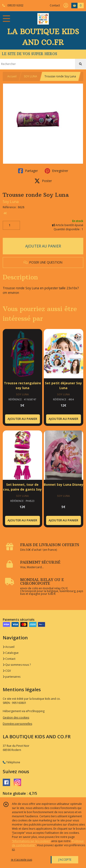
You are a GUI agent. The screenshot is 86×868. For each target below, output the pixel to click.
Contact (55, 5)
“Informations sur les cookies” (31, 841)
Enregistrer (56, 171)
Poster (43, 181)
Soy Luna (11, 202)
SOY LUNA (31, 76)
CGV (7, 671)
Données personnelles (17, 724)
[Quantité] (11, 225)
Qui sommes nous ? (17, 665)
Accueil (12, 76)
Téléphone (11, 762)
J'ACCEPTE (65, 860)
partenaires (12, 677)
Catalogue (11, 653)
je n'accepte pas (22, 860)
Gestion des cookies (16, 718)
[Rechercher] (80, 64)
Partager (28, 171)
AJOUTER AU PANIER (43, 246)
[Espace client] (66, 6)
